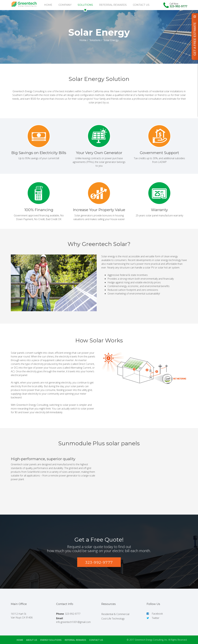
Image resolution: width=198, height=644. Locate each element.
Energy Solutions (51, 640)
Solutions (85, 5)
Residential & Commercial (115, 614)
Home (48, 5)
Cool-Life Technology (113, 619)
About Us (32, 640)
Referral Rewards (113, 5)
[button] (99, 562)
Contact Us (141, 5)
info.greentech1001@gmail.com (73, 622)
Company (65, 5)
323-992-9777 (178, 6)
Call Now (174, 4)
